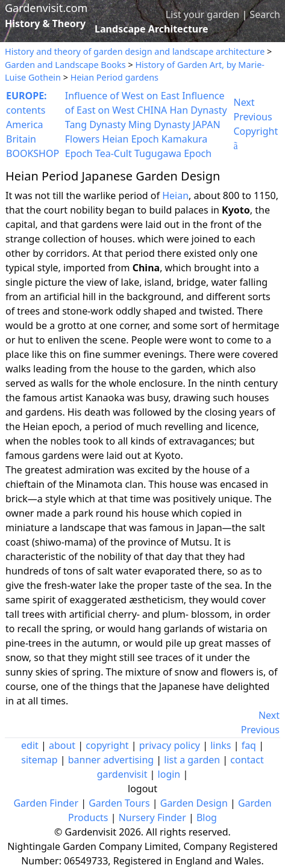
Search (265, 14)
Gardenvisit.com (46, 8)
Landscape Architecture (152, 29)
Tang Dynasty (96, 125)
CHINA (152, 110)
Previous (253, 117)
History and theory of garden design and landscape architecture (135, 51)
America (25, 125)
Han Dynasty (198, 110)
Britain (21, 139)
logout (142, 789)
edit (30, 745)
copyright (107, 745)
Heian (175, 195)
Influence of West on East (122, 96)
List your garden (202, 14)
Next (244, 102)
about (62, 745)
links (221, 745)
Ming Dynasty (159, 125)
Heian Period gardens (114, 77)
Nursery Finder (152, 817)
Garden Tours (119, 803)
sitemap (39, 760)
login (169, 774)
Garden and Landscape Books (65, 65)
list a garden (192, 760)
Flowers (83, 139)
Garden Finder (46, 803)
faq (249, 745)
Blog (207, 817)
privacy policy (170, 745)
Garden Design (194, 803)
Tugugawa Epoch (173, 153)
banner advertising (111, 760)
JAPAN (207, 125)
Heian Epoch (131, 139)
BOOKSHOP (33, 153)
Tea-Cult (114, 153)
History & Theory (45, 23)
